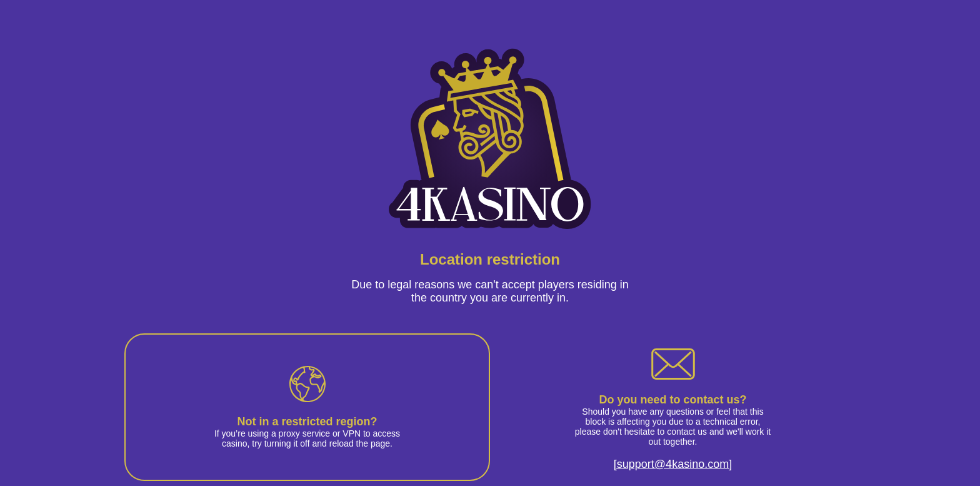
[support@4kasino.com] (673, 464)
